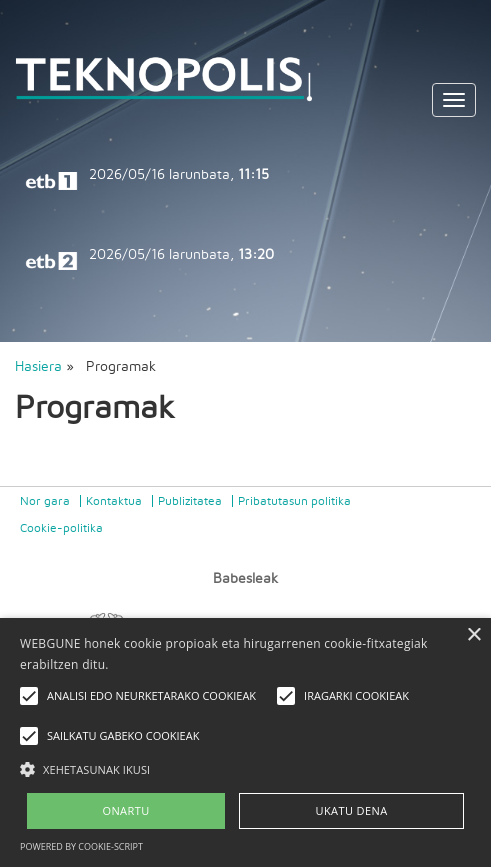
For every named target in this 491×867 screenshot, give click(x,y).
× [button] (473, 635)
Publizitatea (190, 501)
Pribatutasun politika (294, 501)
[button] (245, 768)
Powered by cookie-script (81, 846)
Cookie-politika (61, 528)
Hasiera (38, 367)
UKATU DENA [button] (352, 810)
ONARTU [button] (125, 810)
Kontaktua (114, 501)
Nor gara (45, 501)
